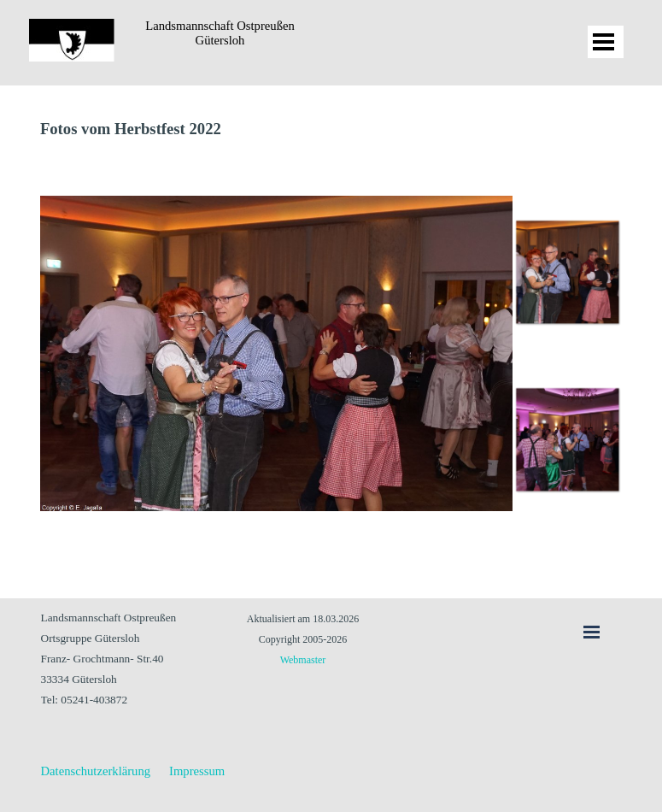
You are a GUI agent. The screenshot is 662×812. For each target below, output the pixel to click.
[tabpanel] (331, 129)
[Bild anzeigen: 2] (567, 439)
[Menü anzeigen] (604, 42)
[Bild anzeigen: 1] (567, 272)
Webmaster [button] (303, 660)
